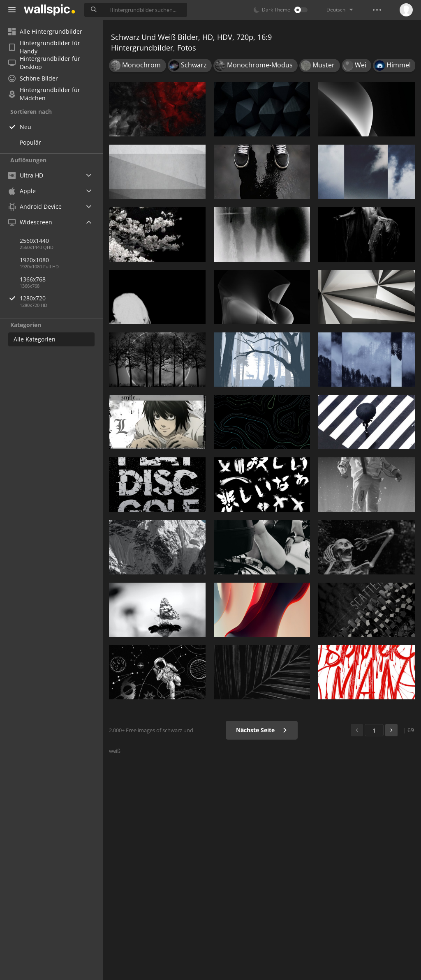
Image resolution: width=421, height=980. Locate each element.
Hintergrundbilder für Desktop (44, 63)
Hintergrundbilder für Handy (44, 47)
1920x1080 (34, 260)
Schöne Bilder (33, 78)
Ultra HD (26, 175)
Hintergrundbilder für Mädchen (44, 94)
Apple (22, 191)
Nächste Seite (262, 730)
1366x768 (33, 279)
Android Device (35, 207)
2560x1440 (34, 241)
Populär (30, 142)
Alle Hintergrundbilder (45, 31)
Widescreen (30, 222)
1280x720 (61, 298)
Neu (25, 127)
